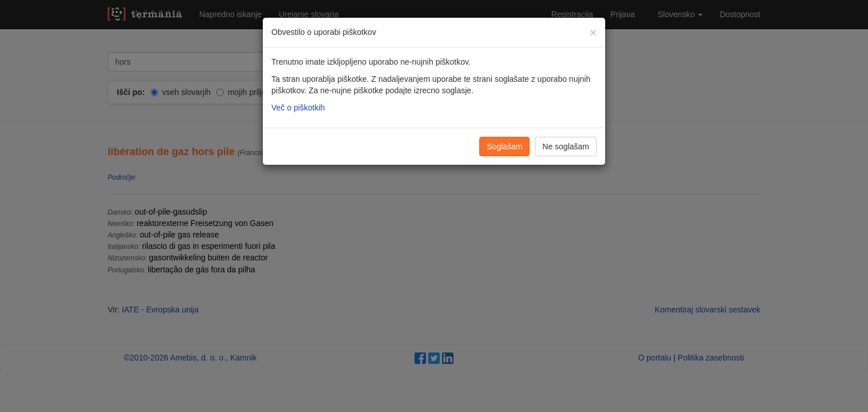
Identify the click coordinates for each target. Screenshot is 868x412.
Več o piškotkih (298, 108)
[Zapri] (593, 32)
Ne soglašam (566, 146)
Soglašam (504, 146)
